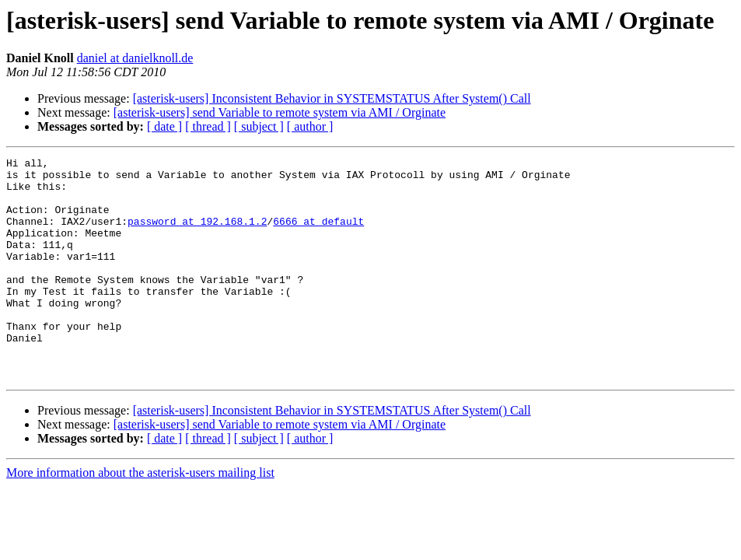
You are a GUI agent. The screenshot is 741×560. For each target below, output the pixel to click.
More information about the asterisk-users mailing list (140, 517)
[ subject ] (259, 126)
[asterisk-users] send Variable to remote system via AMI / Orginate (280, 112)
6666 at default (318, 235)
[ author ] (310, 126)
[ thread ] (208, 126)
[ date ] (164, 126)
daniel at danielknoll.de (135, 58)
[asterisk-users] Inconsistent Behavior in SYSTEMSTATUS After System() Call (332, 98)
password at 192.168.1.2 (197, 235)
